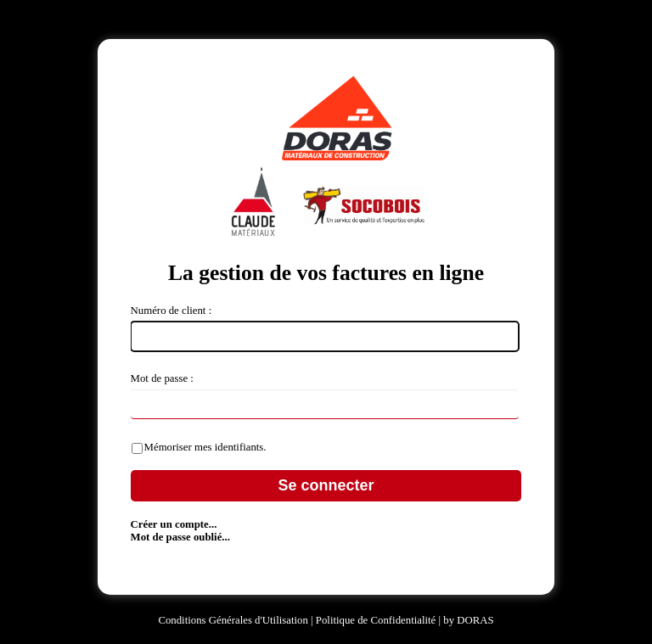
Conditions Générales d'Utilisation (233, 620)
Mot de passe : (162, 378)
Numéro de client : (171, 311)
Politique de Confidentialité (377, 620)
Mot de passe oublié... (180, 537)
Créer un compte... (174, 524)
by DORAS (468, 620)
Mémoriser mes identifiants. (205, 447)
